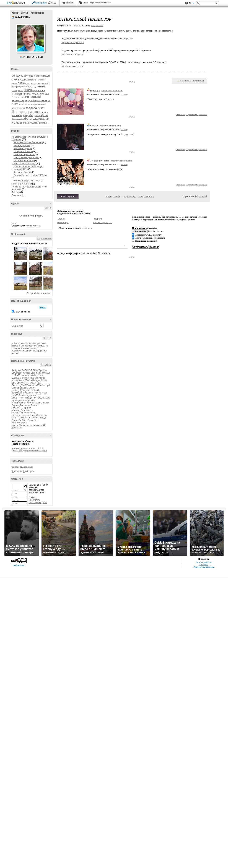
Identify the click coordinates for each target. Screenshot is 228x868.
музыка (38, 101)
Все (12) (47, 338)
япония (43, 122)
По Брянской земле (23, 152)
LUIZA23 (16, 375)
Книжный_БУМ (40, 451)
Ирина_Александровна (23, 400)
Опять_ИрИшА (19, 418)
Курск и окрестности (24, 161)
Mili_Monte (40, 378)
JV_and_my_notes (99, 161)
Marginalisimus (27, 378)
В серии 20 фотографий (39, 293)
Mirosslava (17, 380)
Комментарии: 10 (34, 226)
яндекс (33, 123)
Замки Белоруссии (23, 148)
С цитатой (191, 114)
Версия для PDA (204, 562)
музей (31, 101)
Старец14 (17, 420)
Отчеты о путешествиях (24, 164)
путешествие (39, 104)
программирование (21, 351)
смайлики (87, 228)
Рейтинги (70, 3)
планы (23, 104)
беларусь (17, 76)
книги (28, 90)
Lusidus (15, 378)
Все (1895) (46, 365)
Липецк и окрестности (24, 155)
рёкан (14, 108)
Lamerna (25, 375)
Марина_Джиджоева (22, 410)
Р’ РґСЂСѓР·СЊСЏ (33, 57)
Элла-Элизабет (30, 420)
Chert (35, 370)
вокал (15, 343)
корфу (35, 91)
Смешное (16, 195)
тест (14, 223)
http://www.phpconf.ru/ (73, 42)
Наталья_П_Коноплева (23, 413)
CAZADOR (27, 370)
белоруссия (30, 76)
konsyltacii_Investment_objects (26, 393)
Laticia (33, 375)
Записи (15, 13)
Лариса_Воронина (21, 405)
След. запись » (146, 196)
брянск (39, 76)
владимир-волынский (37, 80)
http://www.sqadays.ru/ (72, 66)
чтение (26, 123)
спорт (44, 351)
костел (41, 90)
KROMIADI (44, 373)
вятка (21, 83)
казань (15, 91)
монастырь (20, 100)
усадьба (28, 115)
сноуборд (36, 351)
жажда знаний (19, 346)
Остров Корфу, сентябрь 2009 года (31, 175)
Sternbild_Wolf (19, 385)
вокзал (15, 83)
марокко (21, 97)
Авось (85, 3)
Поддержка (187, 3)
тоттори (17, 115)
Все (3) (48, 208)
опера (46, 100)
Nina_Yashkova (40, 380)
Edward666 (17, 373)
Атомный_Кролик (27, 395)
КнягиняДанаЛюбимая (23, 403)
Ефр (48, 398)
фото (45, 115)
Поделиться (198, 81)
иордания (37, 86)
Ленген (34, 405)
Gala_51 (34, 373)
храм (46, 119)
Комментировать (68, 196)
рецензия (21, 108)
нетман (94, 126)
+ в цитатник (97, 25)
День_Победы (19, 451)
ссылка (124, 94)
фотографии (33, 119)
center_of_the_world (21, 390)
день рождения (33, 83)
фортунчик (17, 428)
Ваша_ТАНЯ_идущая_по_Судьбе (28, 398)
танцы (45, 112)
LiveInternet (17, 3)
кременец (16, 94)
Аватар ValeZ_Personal (30, 38)
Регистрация (41, 3)
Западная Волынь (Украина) (28, 142)
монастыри (33, 97)
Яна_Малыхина (20, 423)
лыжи (14, 97)
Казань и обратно (22, 172)
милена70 (41, 425)
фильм (37, 116)
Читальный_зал (36, 448)
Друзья (24, 13)
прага (30, 104)
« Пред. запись (113, 196)
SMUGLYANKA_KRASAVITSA (26, 383)
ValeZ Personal (13, 17)
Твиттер (16, 192)
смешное (35, 112)
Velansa (16, 388)
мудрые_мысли (19, 448)
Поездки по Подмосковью (26, 158)
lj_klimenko (17, 471)
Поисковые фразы (38, 502)
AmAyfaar (16, 370)
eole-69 (35, 390)
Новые (203, 196)
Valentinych (45, 385)
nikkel (45, 393)
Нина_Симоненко (39, 415)
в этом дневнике (22, 312)
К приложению (44, 238)
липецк (44, 94)
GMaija (27, 373)
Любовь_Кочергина (21, 408)
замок (26, 87)
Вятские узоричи (22, 145)
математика (24, 348)
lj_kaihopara (29, 471)
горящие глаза (39, 343)
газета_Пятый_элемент (23, 425)
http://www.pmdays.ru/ (72, 54)
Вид (191, 4)
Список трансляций (22, 467)
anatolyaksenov (27, 388)
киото (20, 90)
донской (45, 83)
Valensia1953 (33, 385)
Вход (53, 3)
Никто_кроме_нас (21, 415)
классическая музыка (37, 346)
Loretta (40, 375)
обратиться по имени (112, 91)
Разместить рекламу (204, 567)
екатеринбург (17, 87)
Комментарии (37, 13)
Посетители (34, 500)
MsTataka (27, 380)
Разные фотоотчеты (22, 184)
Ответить (181, 114)
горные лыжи (24, 343)
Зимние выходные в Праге (27, 181)
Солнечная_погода (36, 418)
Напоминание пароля (102, 223)
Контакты (204, 565)
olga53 (15, 395)
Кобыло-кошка (42, 403)
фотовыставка (18, 119)
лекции (35, 94)
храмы (17, 122)
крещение (25, 94)
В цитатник (201, 114)
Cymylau (43, 370)
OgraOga (95, 91)
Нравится (184, 81)
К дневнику (130, 196)
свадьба (31, 108)
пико (15, 104)
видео (23, 79)
